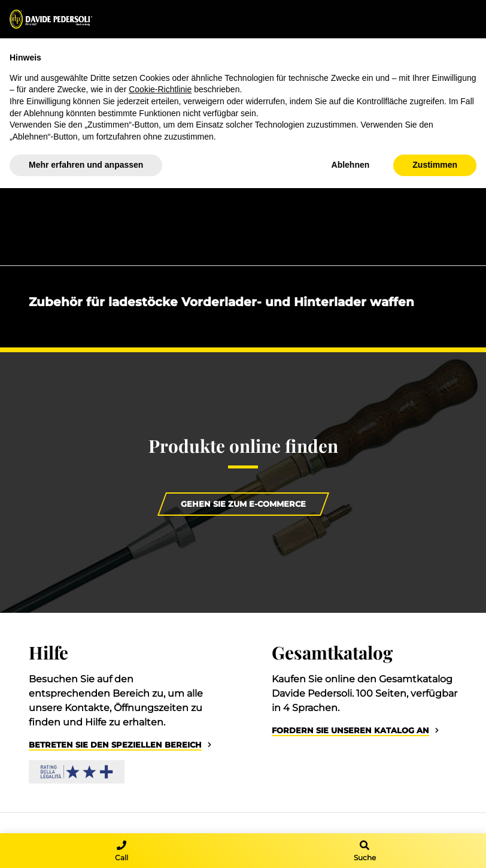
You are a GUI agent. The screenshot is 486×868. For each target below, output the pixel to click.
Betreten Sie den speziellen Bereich (115, 745)
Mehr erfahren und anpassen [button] (86, 165)
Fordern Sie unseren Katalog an (350, 731)
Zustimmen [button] (435, 165)
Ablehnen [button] (351, 165)
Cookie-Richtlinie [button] (160, 89)
